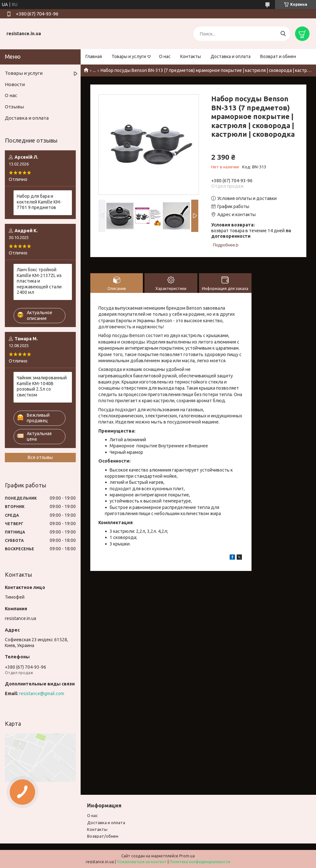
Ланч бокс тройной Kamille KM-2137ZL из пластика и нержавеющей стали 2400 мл (39, 281)
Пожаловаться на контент (142, 862)
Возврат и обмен (278, 56)
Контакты (191, 56)
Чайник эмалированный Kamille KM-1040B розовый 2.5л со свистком (42, 386)
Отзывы (14, 107)
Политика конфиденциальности (200, 862)
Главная (94, 56)
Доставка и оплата (231, 56)
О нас (165, 56)
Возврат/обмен (103, 836)
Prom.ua (187, 856)
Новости (15, 84)
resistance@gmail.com (42, 693)
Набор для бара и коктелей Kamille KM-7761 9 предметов (39, 202)
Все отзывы (40, 457)
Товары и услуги (129, 56)
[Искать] (283, 34)
